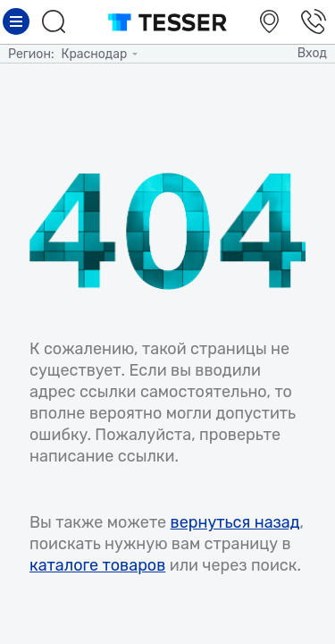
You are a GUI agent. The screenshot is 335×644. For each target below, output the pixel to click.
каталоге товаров (97, 565)
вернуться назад (235, 522)
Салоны (272, 21)
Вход (312, 53)
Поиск (56, 21)
